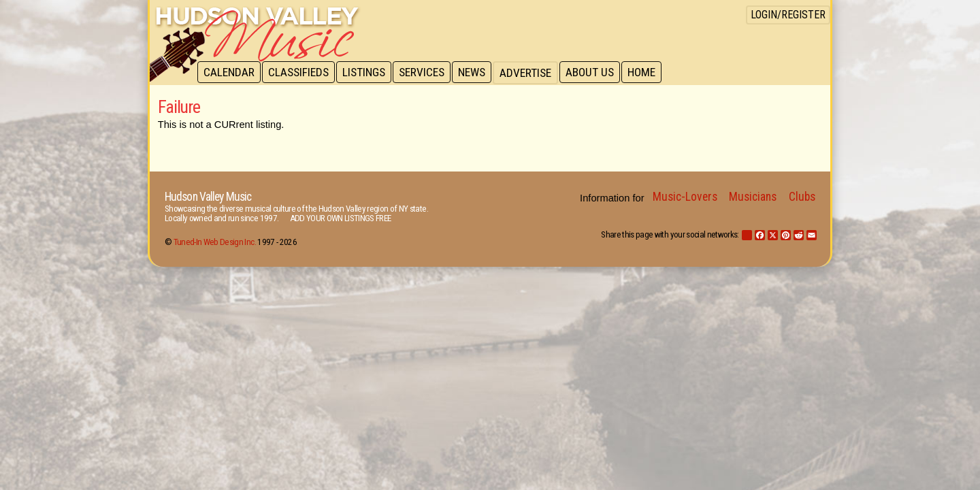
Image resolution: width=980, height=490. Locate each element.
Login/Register (788, 15)
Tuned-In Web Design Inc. (215, 242)
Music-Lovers (685, 197)
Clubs (802, 197)
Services (426, 73)
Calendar (230, 73)
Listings (367, 73)
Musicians (753, 197)
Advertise (532, 73)
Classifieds (300, 73)
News (478, 73)
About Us (597, 73)
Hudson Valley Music (208, 197)
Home (650, 73)
